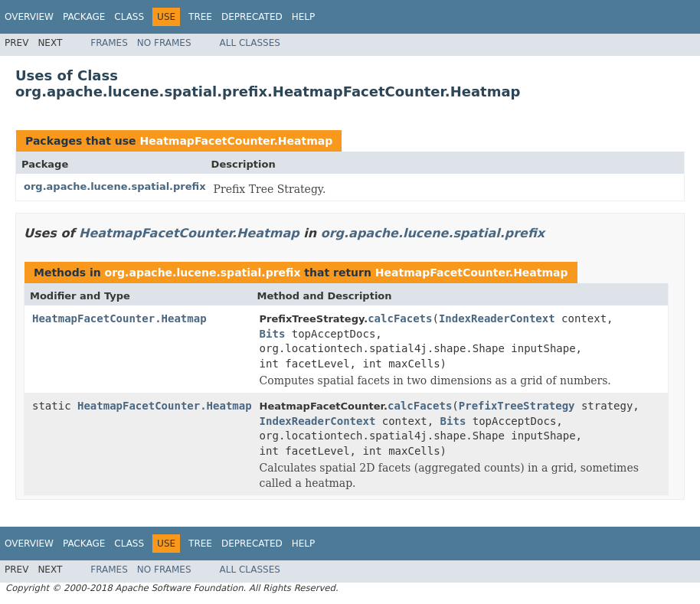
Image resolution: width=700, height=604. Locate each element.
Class (129, 17)
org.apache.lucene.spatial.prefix (115, 186)
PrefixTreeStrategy (517, 406)
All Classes (250, 43)
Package (84, 17)
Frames (109, 43)
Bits (273, 334)
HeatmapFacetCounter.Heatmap (236, 141)
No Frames (164, 43)
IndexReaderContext (497, 318)
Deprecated (252, 17)
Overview (29, 17)
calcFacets (400, 318)
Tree (200, 17)
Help (304, 17)
